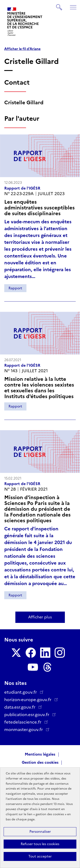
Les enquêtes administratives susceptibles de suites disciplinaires (39, 208)
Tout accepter (40, 856)
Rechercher (59, 5)
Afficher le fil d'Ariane (22, 49)
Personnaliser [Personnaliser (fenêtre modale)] (40, 832)
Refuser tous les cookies (40, 844)
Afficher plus (40, 617)
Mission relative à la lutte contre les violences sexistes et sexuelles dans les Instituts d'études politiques (39, 388)
